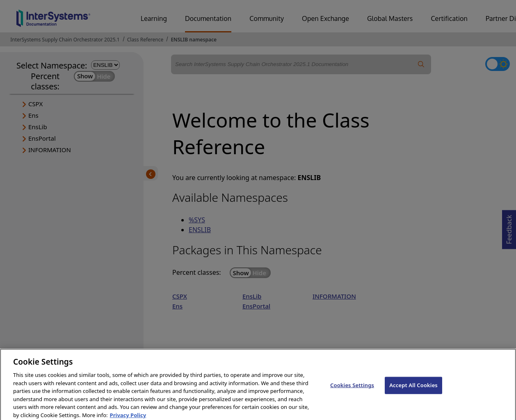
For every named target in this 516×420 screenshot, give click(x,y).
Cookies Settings (352, 389)
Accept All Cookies (413, 389)
